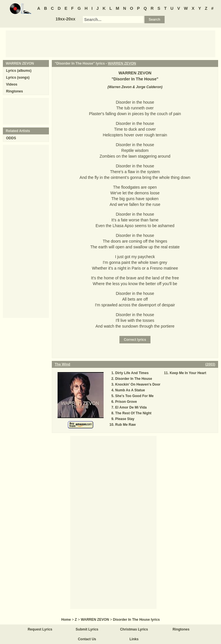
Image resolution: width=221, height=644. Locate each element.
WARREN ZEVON (122, 63)
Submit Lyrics (87, 629)
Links (134, 639)
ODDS (11, 138)
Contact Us (87, 639)
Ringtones (15, 91)
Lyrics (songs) (18, 78)
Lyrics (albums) (19, 71)
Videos (12, 84)
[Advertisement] (110, 43)
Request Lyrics (40, 629)
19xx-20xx (65, 19)
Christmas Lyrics (134, 629)
